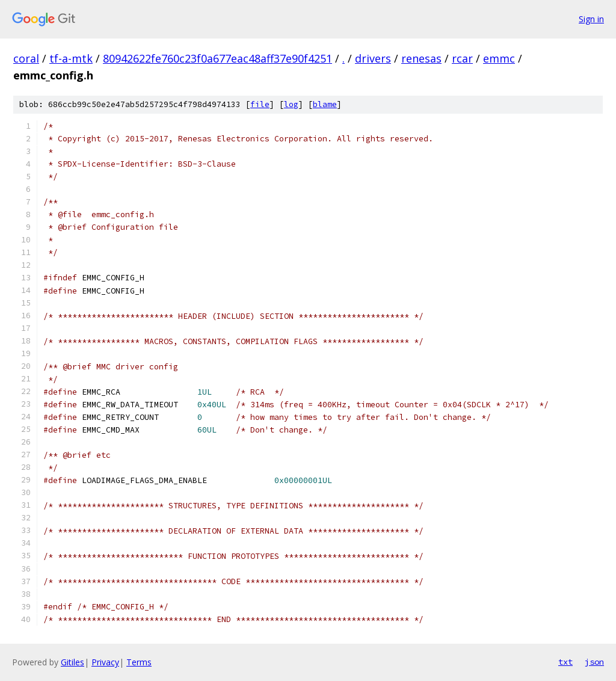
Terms (139, 662)
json (594, 662)
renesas (421, 58)
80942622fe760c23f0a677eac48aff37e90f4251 (217, 58)
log (291, 104)
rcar (462, 58)
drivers (373, 58)
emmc (499, 58)
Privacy (105, 662)
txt (565, 662)
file (260, 104)
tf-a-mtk (71, 58)
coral (26, 58)
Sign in (591, 19)
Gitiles (72, 662)
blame (325, 104)
